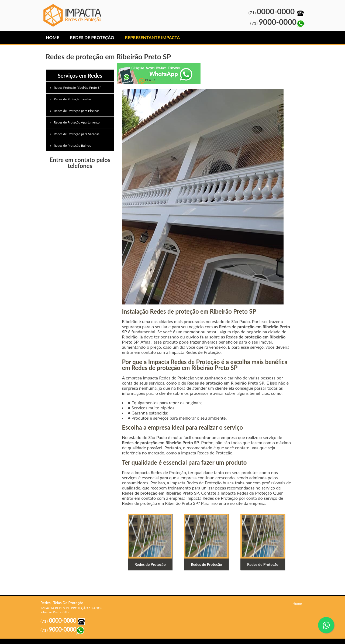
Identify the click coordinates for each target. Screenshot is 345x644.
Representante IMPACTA (153, 37)
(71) (277, 13)
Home (53, 37)
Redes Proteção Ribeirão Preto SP (78, 88)
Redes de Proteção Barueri (74, 15)
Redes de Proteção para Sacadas (77, 134)
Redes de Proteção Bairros (73, 145)
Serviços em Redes (80, 76)
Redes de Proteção (92, 37)
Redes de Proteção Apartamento (77, 122)
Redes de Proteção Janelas (73, 99)
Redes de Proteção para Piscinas (77, 111)
